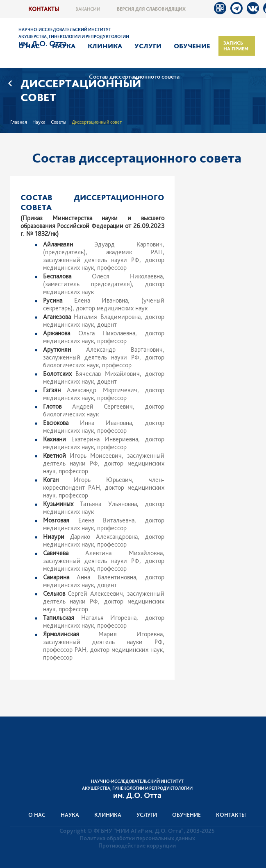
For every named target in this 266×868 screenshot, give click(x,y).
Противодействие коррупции (137, 845)
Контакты (44, 9)
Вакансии (88, 9)
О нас (29, 46)
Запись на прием (236, 46)
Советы (59, 122)
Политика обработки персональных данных (137, 838)
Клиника (105, 46)
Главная (19, 122)
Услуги (148, 46)
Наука (64, 46)
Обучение (192, 46)
